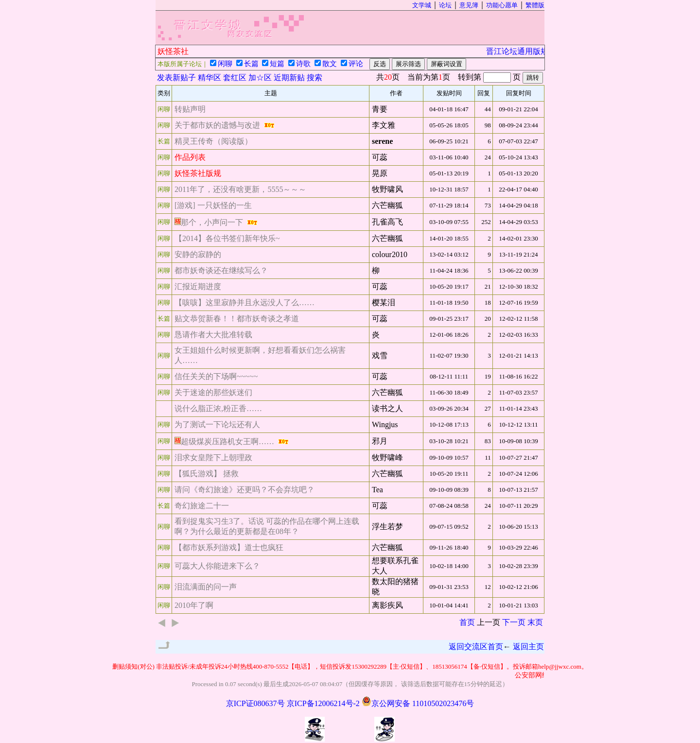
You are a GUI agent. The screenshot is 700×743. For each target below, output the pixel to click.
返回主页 (528, 647)
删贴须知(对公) (133, 666)
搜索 (315, 78)
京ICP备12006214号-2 (323, 703)
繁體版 (535, 5)
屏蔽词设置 (446, 64)
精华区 (210, 78)
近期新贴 (289, 78)
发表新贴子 (176, 78)
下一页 (514, 622)
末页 (535, 622)
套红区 (235, 78)
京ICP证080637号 (255, 703)
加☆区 (260, 78)
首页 (467, 622)
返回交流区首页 (476, 647)
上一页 (489, 622)
